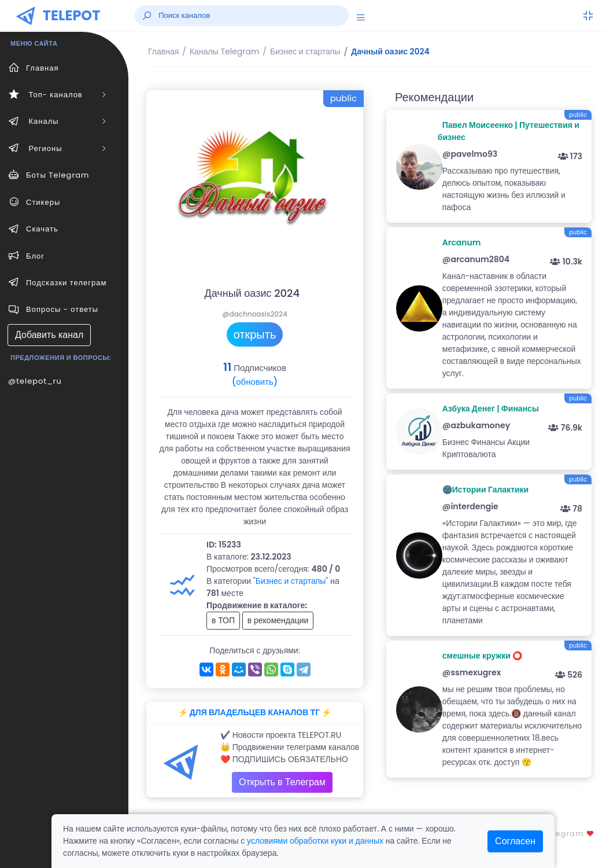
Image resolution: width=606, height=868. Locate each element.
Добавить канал (49, 335)
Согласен (515, 841)
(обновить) (255, 382)
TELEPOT (72, 15)
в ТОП (223, 620)
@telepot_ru (35, 381)
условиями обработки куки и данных (315, 841)
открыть (255, 334)
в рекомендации (278, 620)
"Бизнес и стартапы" (291, 581)
